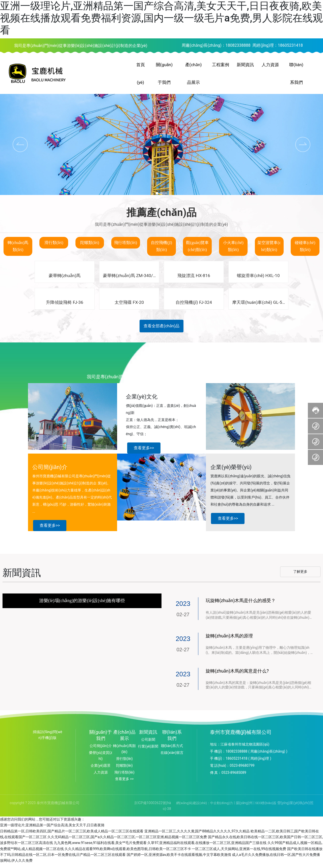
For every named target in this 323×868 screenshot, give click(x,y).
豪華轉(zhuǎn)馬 (64, 279)
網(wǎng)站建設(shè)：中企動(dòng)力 (205, 807)
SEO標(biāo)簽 (266, 807)
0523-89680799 (242, 770)
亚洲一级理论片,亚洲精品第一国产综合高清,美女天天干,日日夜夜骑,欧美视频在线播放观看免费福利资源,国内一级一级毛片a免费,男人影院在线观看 (161, 18)
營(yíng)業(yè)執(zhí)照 (295, 807)
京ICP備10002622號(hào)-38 (153, 810)
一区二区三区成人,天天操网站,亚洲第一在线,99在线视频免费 (239, 853)
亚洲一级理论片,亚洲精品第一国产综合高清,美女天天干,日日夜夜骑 (52, 829)
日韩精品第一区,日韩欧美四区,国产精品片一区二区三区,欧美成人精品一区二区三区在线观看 (72, 835)
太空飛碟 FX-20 (129, 306)
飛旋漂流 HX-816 (194, 279)
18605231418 (290, 45)
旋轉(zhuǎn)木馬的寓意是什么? (237, 675)
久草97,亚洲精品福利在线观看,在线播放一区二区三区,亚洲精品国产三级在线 (207, 847)
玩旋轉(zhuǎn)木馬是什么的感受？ (241, 605)
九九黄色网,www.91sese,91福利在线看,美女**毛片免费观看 (100, 847)
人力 (97, 776)
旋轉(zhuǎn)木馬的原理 (229, 640)
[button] (303, 148)
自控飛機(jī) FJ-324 (194, 306)
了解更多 (300, 576)
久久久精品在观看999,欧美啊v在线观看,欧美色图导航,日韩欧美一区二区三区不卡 (128, 853)
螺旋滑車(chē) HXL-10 (259, 279)
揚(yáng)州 (244, 807)
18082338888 (238, 45)
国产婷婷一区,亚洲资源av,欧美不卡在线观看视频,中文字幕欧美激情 (179, 859)
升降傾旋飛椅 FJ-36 (64, 306)
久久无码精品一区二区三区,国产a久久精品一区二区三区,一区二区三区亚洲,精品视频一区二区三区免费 (127, 841)
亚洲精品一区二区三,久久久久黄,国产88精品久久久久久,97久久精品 (197, 835)
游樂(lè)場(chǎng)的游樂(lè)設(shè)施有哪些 (82, 605)
